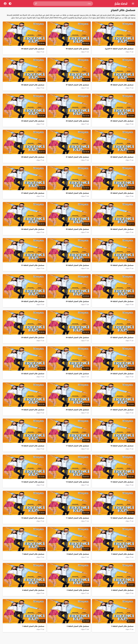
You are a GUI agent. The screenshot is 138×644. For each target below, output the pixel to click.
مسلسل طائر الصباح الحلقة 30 (122, 301)
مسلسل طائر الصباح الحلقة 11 (77, 518)
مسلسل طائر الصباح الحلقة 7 (33, 554)
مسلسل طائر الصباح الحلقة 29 (77, 301)
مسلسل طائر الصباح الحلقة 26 (77, 337)
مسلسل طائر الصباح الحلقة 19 (33, 410)
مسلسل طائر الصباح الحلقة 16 (33, 446)
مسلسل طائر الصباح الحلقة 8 (78, 554)
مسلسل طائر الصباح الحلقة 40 (33, 157)
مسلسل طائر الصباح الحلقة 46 (33, 85)
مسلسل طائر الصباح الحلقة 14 (77, 482)
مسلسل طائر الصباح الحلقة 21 (122, 410)
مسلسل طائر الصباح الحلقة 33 (122, 265)
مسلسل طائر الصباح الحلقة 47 (77, 85)
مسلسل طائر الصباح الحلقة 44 (77, 121)
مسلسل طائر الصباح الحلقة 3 (122, 626)
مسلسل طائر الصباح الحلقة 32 (77, 265)
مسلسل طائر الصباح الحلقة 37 (33, 193)
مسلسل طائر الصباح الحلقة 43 (33, 121)
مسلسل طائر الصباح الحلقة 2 (78, 626)
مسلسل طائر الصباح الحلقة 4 (33, 590)
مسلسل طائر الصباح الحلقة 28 (33, 301)
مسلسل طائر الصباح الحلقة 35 (77, 229)
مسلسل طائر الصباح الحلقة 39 (122, 193)
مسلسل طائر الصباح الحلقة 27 (122, 337)
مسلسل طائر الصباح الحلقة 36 (122, 229)
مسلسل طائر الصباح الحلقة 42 (122, 157)
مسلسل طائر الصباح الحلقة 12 (122, 518)
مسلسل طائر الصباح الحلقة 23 (77, 374)
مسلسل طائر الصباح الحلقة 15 (122, 482)
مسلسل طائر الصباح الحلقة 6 (122, 590)
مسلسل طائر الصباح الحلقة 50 (77, 49)
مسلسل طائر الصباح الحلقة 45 (122, 121)
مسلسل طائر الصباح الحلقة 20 (77, 410)
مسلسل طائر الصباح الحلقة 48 (122, 85)
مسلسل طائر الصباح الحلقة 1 (33, 626)
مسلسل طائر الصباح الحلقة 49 (33, 49)
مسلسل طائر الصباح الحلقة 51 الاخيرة (119, 49)
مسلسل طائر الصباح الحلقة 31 (33, 265)
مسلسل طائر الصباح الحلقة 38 (77, 193)
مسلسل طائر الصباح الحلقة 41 (77, 157)
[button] (36, 4)
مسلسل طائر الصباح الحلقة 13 (33, 482)
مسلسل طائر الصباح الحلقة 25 (33, 337)
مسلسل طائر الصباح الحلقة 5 (78, 590)
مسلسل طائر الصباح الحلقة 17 (77, 446)
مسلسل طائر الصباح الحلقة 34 (33, 229)
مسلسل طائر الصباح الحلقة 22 (33, 374)
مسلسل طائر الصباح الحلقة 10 (33, 518)
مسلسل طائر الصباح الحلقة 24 (122, 374)
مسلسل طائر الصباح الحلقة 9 (122, 554)
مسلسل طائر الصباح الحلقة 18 (122, 446)
